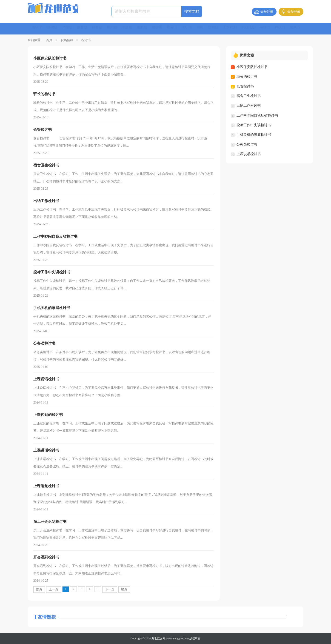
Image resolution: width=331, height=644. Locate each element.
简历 (208, 29)
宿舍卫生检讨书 (249, 96)
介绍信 (69, 29)
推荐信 (85, 29)
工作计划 (239, 29)
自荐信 (100, 29)
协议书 (291, 29)
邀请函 (163, 29)
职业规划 (258, 29)
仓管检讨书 (245, 86)
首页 (49, 40)
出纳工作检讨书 (249, 106)
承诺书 (178, 29)
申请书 (276, 29)
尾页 (124, 589)
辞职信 (222, 29)
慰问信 (116, 29)
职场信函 (67, 40)
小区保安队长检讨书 (252, 67)
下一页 (110, 589)
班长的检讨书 (247, 77)
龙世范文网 (158, 638)
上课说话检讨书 (249, 154)
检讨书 (38, 29)
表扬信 (131, 29)
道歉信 (147, 29)
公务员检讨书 (247, 144)
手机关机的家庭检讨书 (254, 135)
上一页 (54, 589)
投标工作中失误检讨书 (254, 125)
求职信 (194, 29)
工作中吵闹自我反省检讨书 (257, 115)
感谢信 (53, 29)
